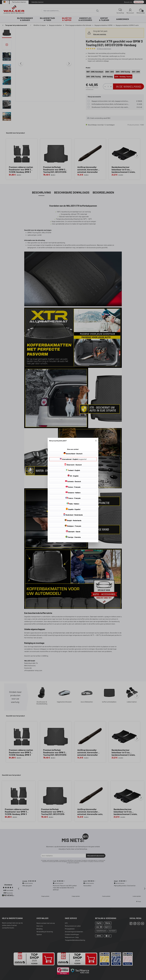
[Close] (96, 441)
